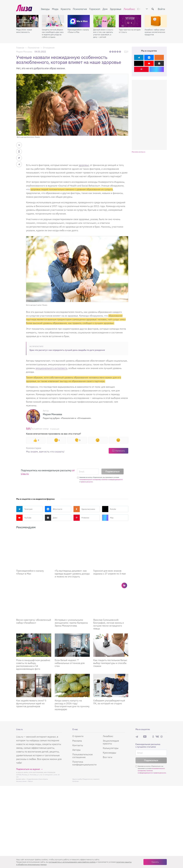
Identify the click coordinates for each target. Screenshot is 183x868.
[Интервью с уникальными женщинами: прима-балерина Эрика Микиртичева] (72, 581)
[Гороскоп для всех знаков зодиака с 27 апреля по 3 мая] (111, 544)
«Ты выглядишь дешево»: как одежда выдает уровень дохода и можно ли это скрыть (72, 562)
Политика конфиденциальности (84, 740)
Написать (120, 451)
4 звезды (118, 52)
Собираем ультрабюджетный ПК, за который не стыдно (109, 679)
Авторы (76, 726)
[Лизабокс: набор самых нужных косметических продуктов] (156, 21)
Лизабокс (129, 9)
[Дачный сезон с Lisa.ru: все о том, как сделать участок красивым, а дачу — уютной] (104, 21)
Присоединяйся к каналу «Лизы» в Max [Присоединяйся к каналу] (30, 560)
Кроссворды (109, 729)
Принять (155, 862)
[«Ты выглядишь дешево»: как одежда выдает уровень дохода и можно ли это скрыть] (72, 544)
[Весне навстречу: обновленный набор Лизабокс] (34, 581)
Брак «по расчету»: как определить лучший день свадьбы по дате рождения (67, 350)
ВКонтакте (54, 509)
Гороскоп (95, 9)
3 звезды (115, 52)
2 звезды (113, 52)
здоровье (84, 165)
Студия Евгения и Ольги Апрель (37, 756)
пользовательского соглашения (90, 479)
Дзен (51, 518)
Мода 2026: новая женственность (24, 31)
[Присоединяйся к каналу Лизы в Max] (34, 544)
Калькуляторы (111, 725)
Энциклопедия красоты (111, 719)
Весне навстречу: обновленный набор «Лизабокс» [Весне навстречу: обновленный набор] (34, 598)
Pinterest (81, 518)
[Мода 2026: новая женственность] (27, 21)
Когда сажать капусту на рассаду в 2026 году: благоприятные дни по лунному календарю (72, 682)
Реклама (77, 717)
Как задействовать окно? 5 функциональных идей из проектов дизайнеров (31, 680)
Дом (105, 9)
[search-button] (153, 9)
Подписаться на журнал (28, 746)
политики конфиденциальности (112, 479)
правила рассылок (87, 482)
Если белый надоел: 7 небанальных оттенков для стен (70, 640)
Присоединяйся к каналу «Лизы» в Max (78, 31)
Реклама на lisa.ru (138, 152)
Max (108, 518)
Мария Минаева (24, 52)
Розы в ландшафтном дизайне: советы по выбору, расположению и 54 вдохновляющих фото (33, 641)
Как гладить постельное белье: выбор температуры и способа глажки (110, 640)
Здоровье (116, 9)
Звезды (45, 9)
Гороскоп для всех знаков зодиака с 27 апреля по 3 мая (109, 560)
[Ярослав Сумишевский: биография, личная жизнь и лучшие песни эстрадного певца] (111, 581)
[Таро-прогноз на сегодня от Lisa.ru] (130, 21)
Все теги (108, 734)
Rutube (109, 509)
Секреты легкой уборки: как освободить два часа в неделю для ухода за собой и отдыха (53, 33)
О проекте (78, 713)
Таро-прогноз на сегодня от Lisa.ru (130, 31)
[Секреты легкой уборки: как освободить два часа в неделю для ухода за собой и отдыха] (53, 21)
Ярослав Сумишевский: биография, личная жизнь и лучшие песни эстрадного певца (109, 601)
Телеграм (24, 509)
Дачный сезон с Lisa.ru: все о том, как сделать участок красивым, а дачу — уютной (103, 33)
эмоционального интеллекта (51, 368)
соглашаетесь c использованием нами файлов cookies (72, 862)
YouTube (24, 518)
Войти (161, 9)
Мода (55, 9)
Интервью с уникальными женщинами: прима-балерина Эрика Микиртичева (71, 599)
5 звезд (120, 52)
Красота (66, 9)
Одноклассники (84, 509)
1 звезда (110, 52)
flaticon (30, 758)
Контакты (78, 722)
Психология (80, 9)
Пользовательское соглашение (83, 732)
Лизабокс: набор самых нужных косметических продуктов (155, 32)
